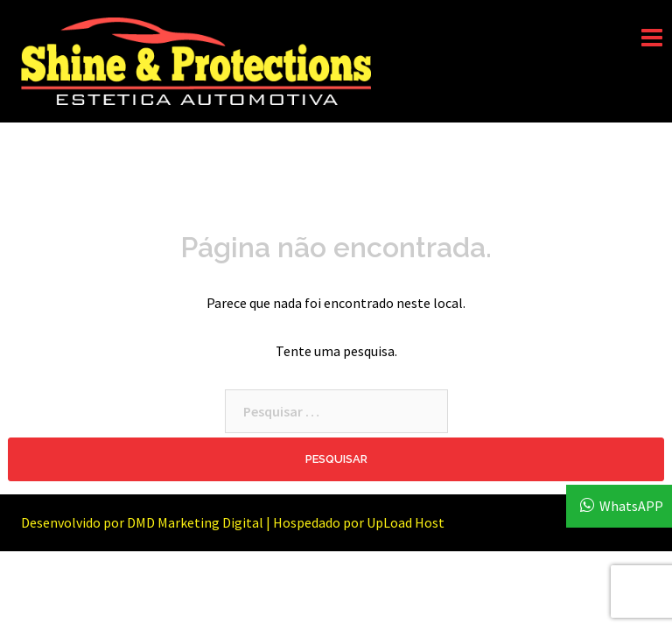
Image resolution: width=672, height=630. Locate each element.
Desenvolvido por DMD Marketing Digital (142, 522)
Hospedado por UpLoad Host (359, 522)
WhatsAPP (631, 506)
